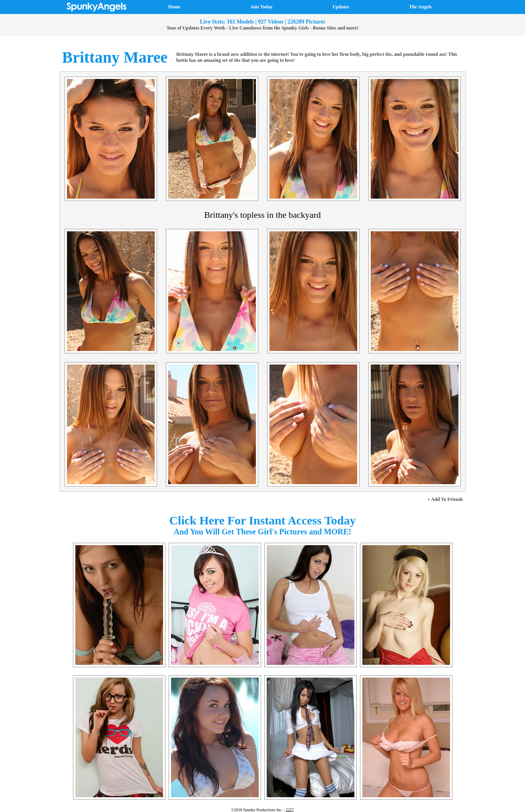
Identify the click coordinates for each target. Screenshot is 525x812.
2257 (290, 810)
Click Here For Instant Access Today (262, 520)
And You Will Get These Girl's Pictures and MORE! (263, 532)
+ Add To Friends (445, 499)
